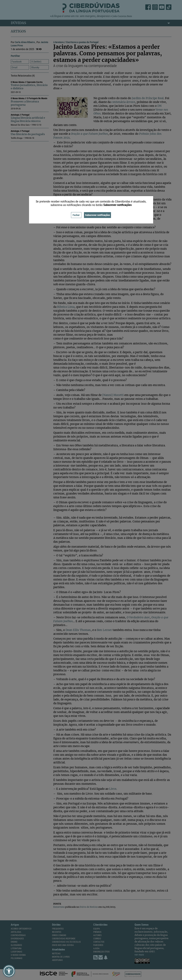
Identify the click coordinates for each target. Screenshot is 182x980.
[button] (9, 971)
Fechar (76, 215)
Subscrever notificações (97, 215)
